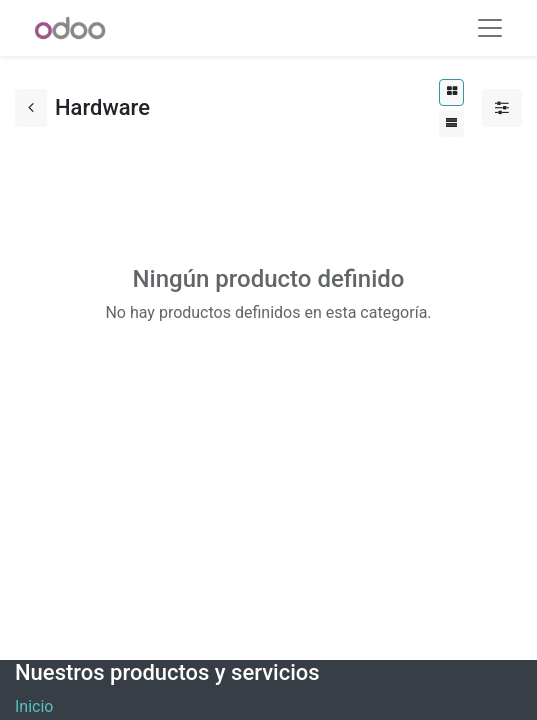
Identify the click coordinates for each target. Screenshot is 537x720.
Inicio (34, 706)
